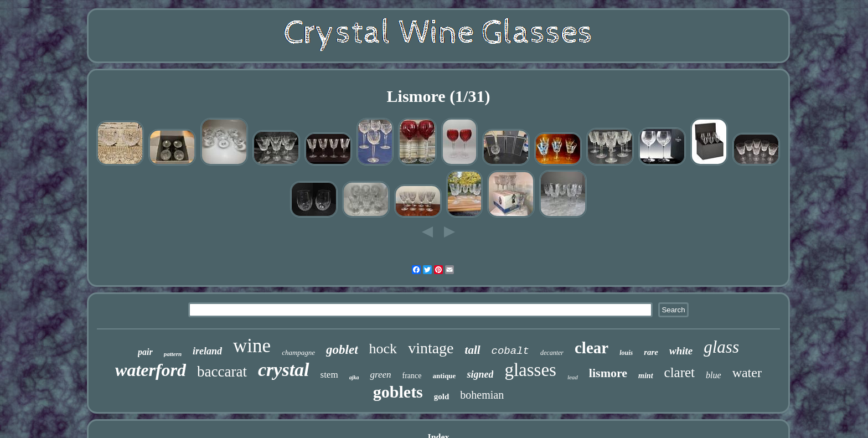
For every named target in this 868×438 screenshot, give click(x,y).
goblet (342, 350)
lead (573, 377)
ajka (354, 377)
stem (329, 375)
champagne (298, 352)
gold (442, 396)
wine (252, 346)
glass (721, 347)
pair (145, 352)
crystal (284, 370)
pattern (173, 354)
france (412, 376)
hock (383, 349)
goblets (398, 392)
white (681, 351)
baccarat (222, 372)
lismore (608, 373)
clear (591, 348)
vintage (431, 348)
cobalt (510, 351)
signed (480, 374)
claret (680, 372)
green (380, 375)
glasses (530, 370)
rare (651, 352)
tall (473, 350)
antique (444, 376)
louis (626, 353)
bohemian (482, 395)
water (747, 373)
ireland (207, 351)
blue (714, 375)
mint (645, 376)
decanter (552, 353)
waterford (151, 370)
